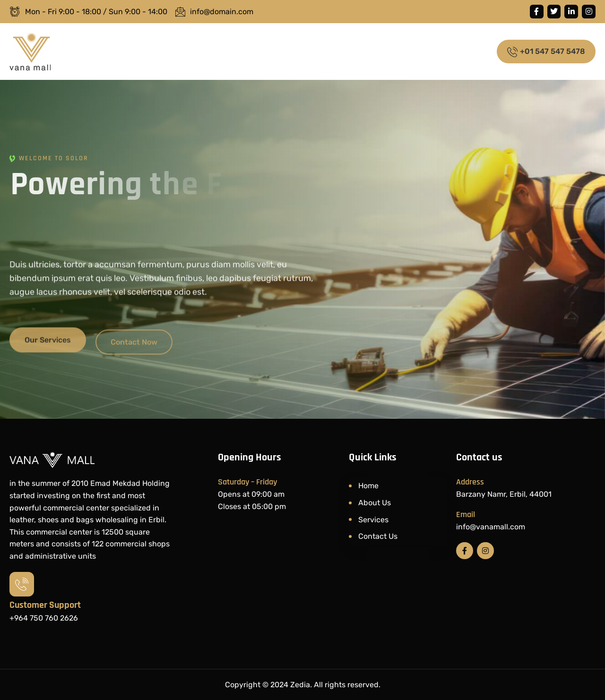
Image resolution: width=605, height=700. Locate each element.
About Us (375, 503)
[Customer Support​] (22, 584)
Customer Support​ (45, 605)
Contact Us (378, 536)
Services (373, 520)
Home (368, 486)
